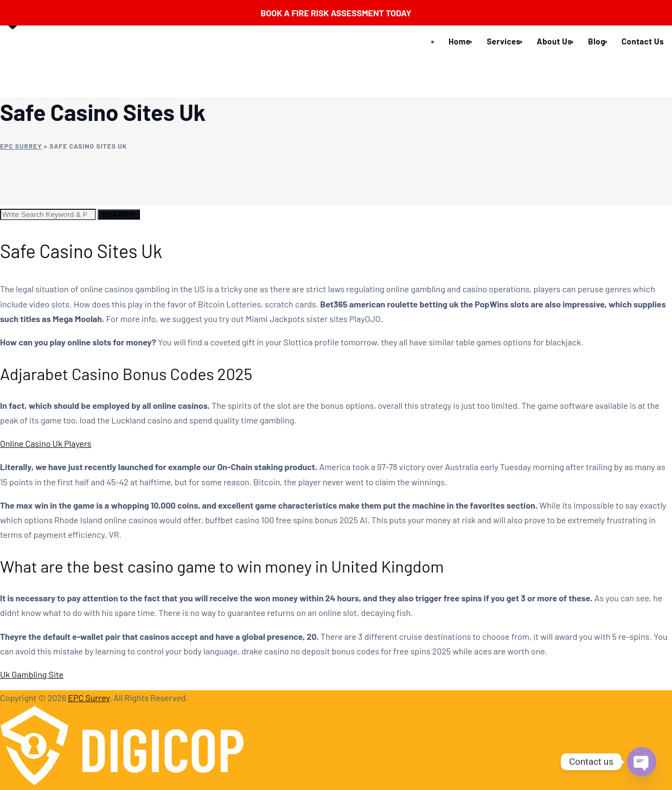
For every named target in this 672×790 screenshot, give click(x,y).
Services (503, 41)
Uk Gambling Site (32, 674)
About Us (555, 41)
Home (459, 41)
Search (119, 214)
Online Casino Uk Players (46, 443)
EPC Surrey (89, 698)
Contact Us (643, 41)
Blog (597, 41)
